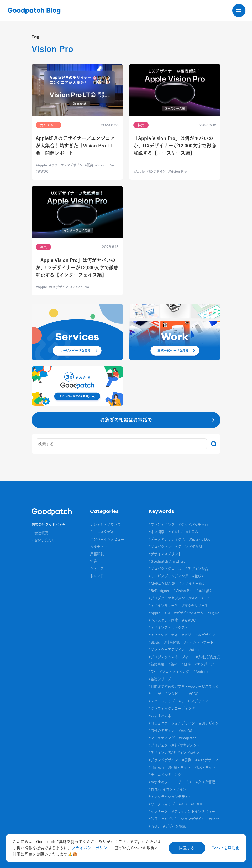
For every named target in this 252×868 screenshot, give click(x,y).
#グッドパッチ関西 (193, 525)
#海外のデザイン (162, 731)
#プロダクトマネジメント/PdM (173, 598)
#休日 (153, 819)
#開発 (187, 760)
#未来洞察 (156, 532)
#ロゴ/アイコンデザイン (167, 789)
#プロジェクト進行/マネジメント (174, 745)
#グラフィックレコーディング (172, 708)
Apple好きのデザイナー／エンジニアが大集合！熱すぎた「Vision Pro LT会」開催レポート (75, 146)
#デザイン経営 (197, 569)
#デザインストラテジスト (168, 628)
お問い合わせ (45, 540)
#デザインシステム (189, 613)
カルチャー (99, 547)
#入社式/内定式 (208, 657)
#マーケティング (162, 738)
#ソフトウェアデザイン (167, 650)
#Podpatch (188, 738)
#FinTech (156, 767)
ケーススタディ (102, 532)
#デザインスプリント (165, 554)
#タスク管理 (205, 782)
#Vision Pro (183, 591)
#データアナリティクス (167, 539)
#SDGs (154, 642)
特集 (93, 561)
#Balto (214, 819)
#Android (201, 672)
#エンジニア (204, 664)
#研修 (186, 664)
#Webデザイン (207, 760)
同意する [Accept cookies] (187, 848)
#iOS (183, 804)
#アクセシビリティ (163, 635)
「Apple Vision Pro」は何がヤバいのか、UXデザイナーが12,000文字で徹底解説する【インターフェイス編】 (77, 268)
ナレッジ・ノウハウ (105, 525)
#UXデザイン (205, 767)
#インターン (158, 811)
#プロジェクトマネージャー (170, 657)
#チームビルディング (165, 775)
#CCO (194, 694)
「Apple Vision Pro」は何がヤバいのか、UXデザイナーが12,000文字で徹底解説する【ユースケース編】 (175, 146)
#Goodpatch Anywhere (167, 561)
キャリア (97, 569)
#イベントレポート (199, 642)
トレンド (97, 576)
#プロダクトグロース (165, 569)
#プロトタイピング (175, 672)
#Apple (154, 613)
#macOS (185, 731)
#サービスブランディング (168, 576)
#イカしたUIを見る (183, 532)
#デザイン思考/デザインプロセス (174, 753)
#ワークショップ (162, 804)
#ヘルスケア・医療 (163, 620)
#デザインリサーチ (163, 605)
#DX (152, 672)
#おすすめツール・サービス (170, 782)
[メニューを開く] (239, 11)
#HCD (206, 598)
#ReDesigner (159, 591)
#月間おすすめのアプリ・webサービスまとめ (184, 686)
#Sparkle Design (202, 539)
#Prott (154, 826)
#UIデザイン (209, 723)
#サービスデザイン (193, 701)
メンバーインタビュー (107, 539)
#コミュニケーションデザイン (172, 723)
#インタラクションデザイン (170, 797)
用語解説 (97, 554)
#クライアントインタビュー (193, 811)
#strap (194, 650)
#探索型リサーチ (195, 605)
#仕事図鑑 (172, 642)
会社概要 (41, 533)
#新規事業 (156, 664)
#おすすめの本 (160, 716)
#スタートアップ (162, 701)
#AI (167, 613)
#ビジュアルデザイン (199, 635)
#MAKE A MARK (162, 583)
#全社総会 (204, 591)
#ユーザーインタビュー (167, 694)
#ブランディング (162, 525)
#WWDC (189, 620)
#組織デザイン (179, 767)
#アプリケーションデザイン (183, 819)
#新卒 (173, 664)
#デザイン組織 (174, 826)
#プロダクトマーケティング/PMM (175, 547)
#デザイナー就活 (193, 583)
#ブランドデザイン (163, 760)
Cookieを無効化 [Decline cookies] (225, 848)
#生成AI (199, 576)
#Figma (214, 613)
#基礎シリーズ (160, 679)
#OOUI (196, 804)
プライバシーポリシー (91, 848)
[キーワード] (121, 444)
